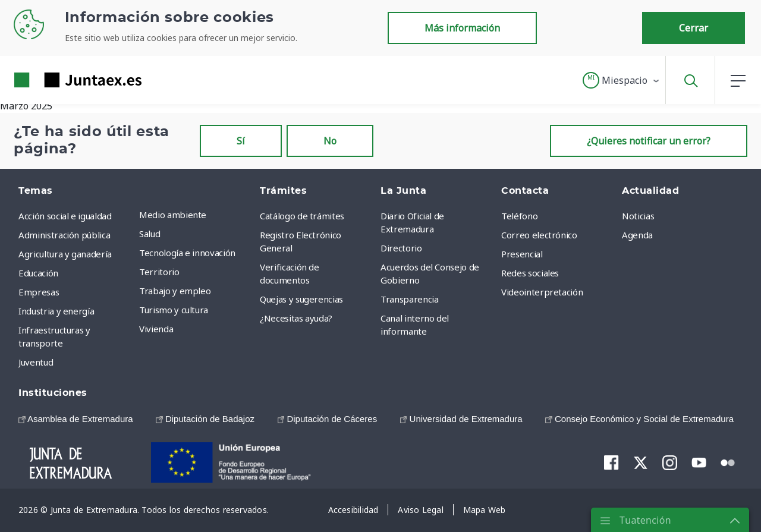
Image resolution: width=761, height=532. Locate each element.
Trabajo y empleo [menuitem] (175, 291)
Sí (241, 141)
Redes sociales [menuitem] (530, 273)
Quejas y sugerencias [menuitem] (301, 299)
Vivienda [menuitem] (156, 329)
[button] (622, 80)
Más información (462, 28)
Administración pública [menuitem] (64, 235)
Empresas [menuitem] (39, 292)
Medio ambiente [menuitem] (173, 215)
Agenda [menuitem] (637, 235)
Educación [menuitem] (38, 273)
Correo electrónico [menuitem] (539, 235)
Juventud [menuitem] (36, 362)
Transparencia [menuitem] (409, 299)
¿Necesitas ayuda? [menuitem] (296, 318)
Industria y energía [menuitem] (56, 311)
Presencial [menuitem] (522, 254)
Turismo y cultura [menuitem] (174, 310)
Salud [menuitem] (150, 234)
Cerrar (694, 28)
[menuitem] (76, 419)
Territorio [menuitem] (159, 272)
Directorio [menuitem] (401, 248)
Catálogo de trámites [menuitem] (302, 216)
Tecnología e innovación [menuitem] (187, 253)
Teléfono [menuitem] (519, 216)
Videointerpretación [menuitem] (542, 292)
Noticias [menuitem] (638, 216)
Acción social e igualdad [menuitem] (65, 216)
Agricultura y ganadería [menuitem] (65, 254)
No (330, 141)
